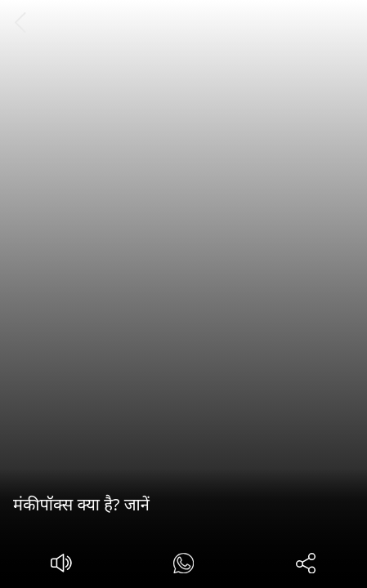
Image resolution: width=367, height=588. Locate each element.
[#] (183, 566)
